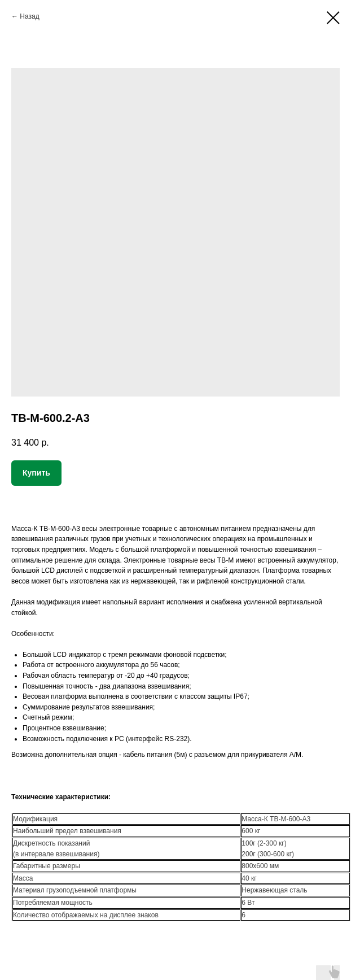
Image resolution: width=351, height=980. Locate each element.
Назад (29, 16)
